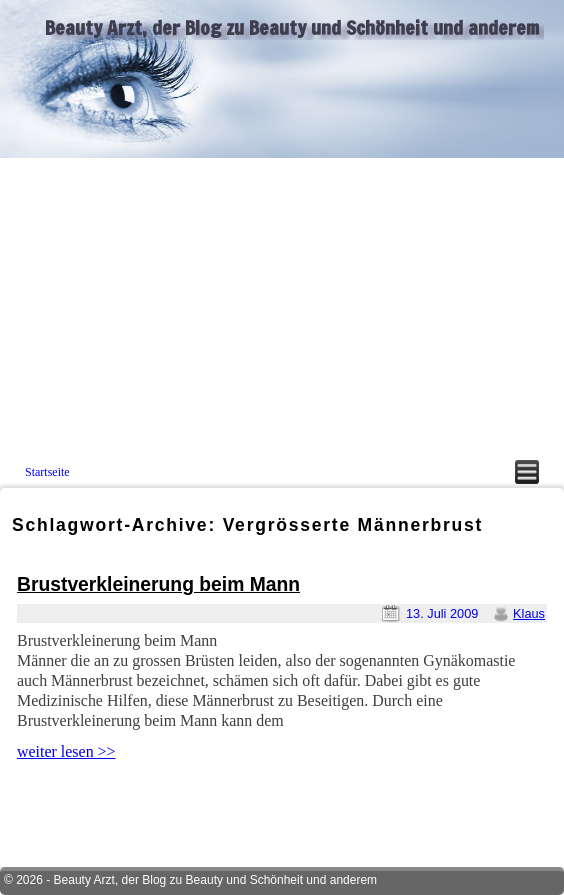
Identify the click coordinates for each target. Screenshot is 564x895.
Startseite (47, 472)
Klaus (529, 613)
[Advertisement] (282, 308)
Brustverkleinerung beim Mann (158, 584)
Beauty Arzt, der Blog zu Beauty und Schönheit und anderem (292, 27)
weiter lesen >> (66, 751)
